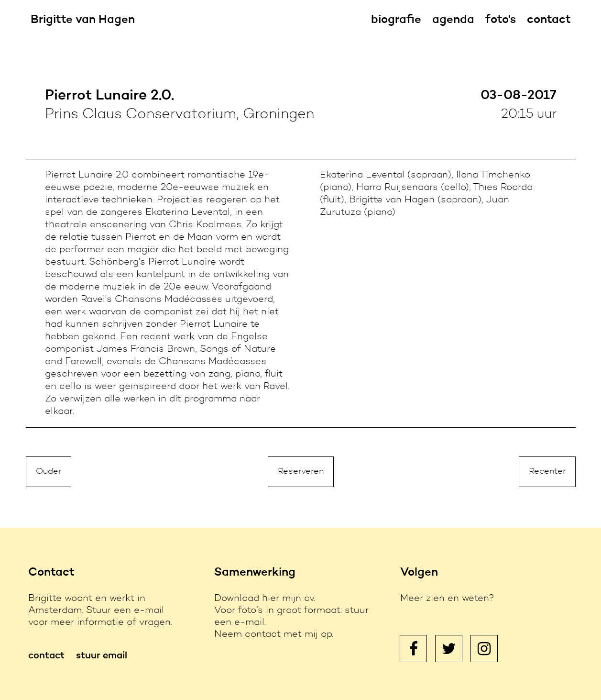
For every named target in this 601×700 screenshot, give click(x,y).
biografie (396, 20)
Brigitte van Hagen (83, 20)
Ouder (49, 472)
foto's (501, 20)
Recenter (547, 472)
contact (549, 20)
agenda (453, 20)
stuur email (102, 656)
